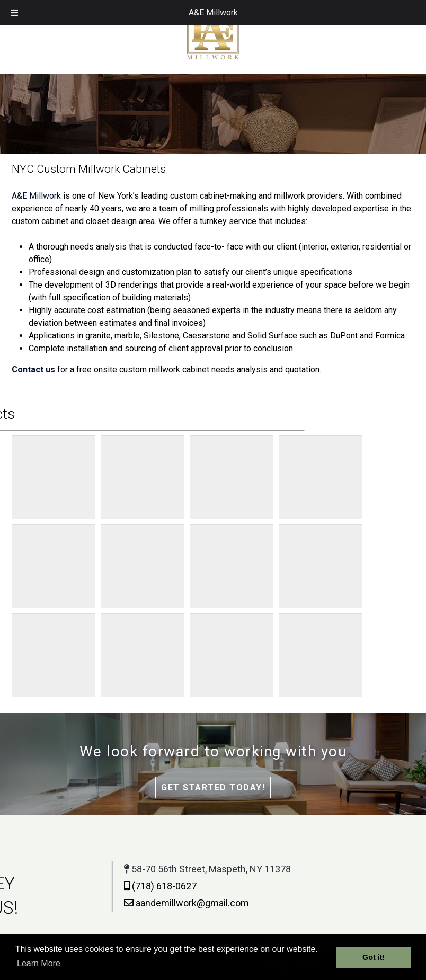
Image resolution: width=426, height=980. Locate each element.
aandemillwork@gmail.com (126, 903)
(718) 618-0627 (99, 886)
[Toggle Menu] (14, 13)
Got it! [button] (374, 957)
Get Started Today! (213, 787)
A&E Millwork (213, 12)
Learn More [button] (39, 963)
